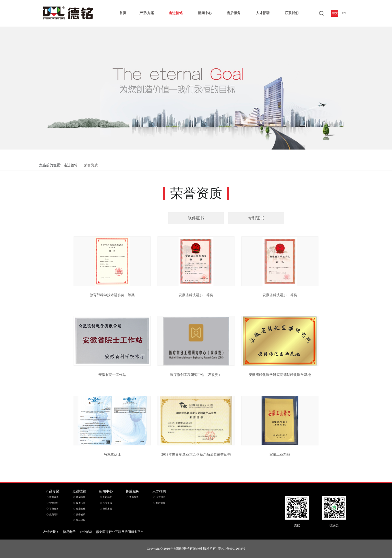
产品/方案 (147, 13)
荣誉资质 (91, 165)
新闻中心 (205, 13)
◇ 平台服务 (52, 509)
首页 (123, 13)
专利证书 (256, 218)
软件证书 (196, 218)
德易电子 (69, 532)
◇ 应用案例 (106, 509)
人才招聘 (263, 13)
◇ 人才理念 (159, 497)
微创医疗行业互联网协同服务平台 (120, 532)
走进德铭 (176, 13)
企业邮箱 (86, 532)
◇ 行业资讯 (106, 503)
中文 (335, 13)
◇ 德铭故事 (79, 497)
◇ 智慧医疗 (52, 503)
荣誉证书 (136, 218)
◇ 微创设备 (52, 497)
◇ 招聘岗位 (159, 503)
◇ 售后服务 (132, 497)
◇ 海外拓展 (79, 520)
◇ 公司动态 (106, 497)
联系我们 (292, 13)
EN (344, 13)
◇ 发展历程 (79, 503)
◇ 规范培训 (52, 515)
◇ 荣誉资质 (79, 515)
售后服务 (234, 13)
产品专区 (52, 491)
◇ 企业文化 (79, 509)
